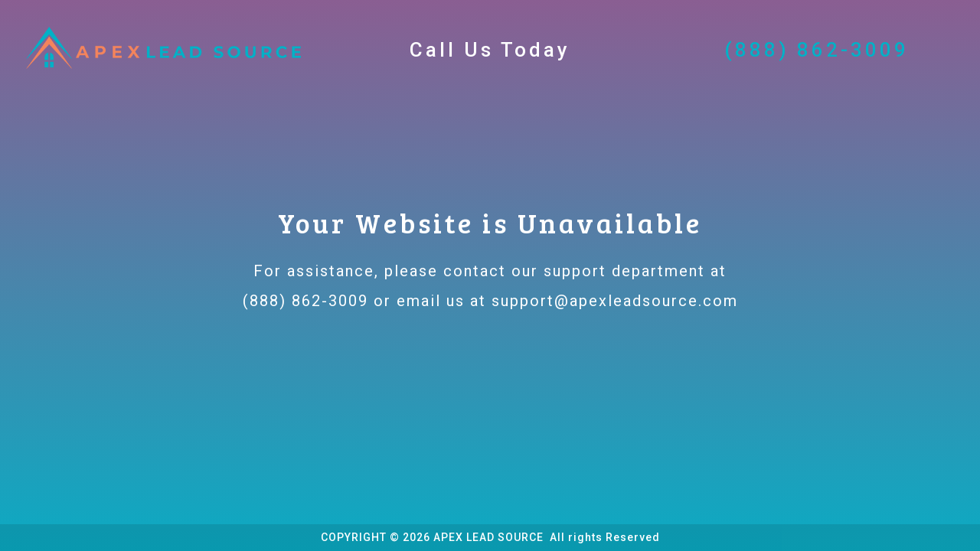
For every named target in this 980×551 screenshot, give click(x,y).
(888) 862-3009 (305, 301)
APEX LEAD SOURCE (490, 537)
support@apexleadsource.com (615, 301)
